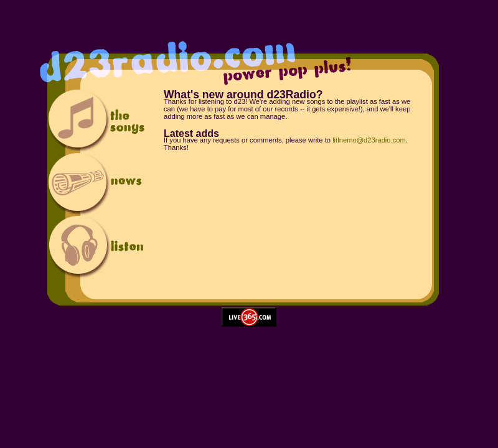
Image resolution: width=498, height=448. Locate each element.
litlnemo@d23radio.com (369, 140)
